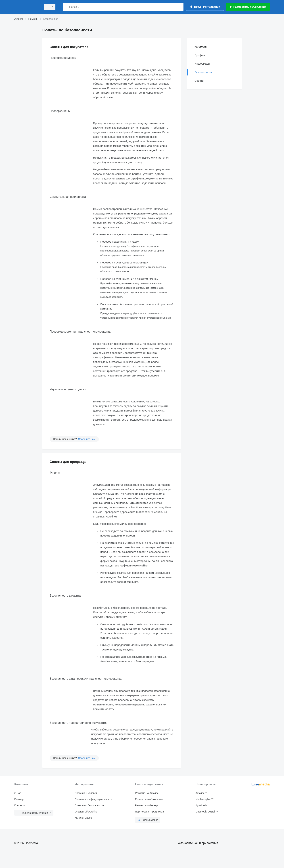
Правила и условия (86, 793)
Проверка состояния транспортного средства (80, 332)
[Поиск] (66, 7)
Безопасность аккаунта (65, 596)
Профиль (200, 55)
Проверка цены (60, 111)
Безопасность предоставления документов (79, 723)
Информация (203, 64)
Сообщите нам (87, 439)
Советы (199, 81)
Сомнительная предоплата (68, 197)
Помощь (19, 799)
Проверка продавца (63, 58)
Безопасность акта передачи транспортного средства (86, 679)
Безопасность (203, 72)
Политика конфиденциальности (93, 799)
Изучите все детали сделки (68, 389)
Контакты (20, 805)
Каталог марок (83, 818)
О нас (18, 793)
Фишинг (55, 473)
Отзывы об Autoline (86, 812)
